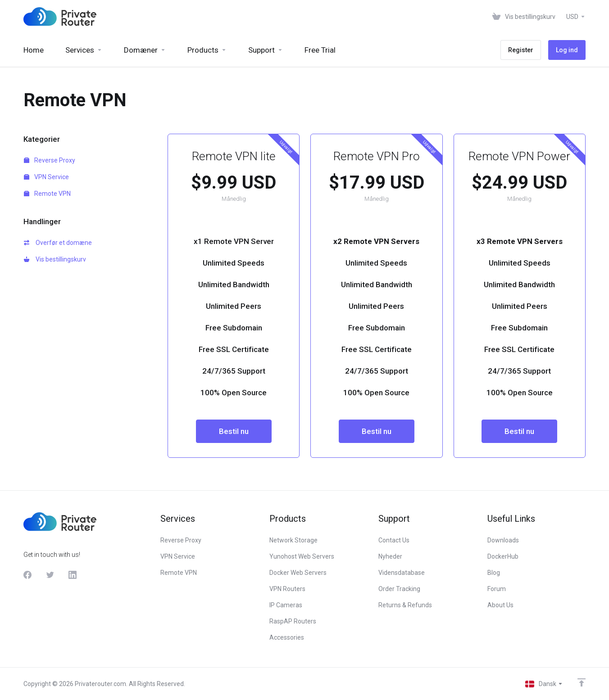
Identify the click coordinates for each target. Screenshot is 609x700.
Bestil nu (234, 431)
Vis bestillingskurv (55, 259)
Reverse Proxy (50, 160)
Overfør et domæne (58, 243)
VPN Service (46, 177)
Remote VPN (47, 194)
